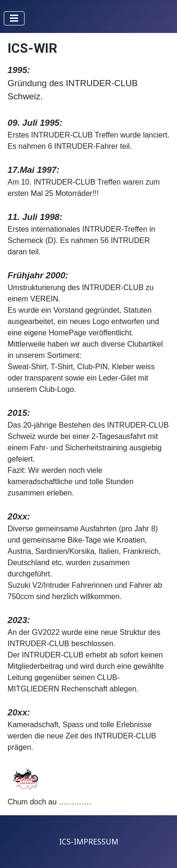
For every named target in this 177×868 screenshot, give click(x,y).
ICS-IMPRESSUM (89, 842)
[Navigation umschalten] (14, 18)
